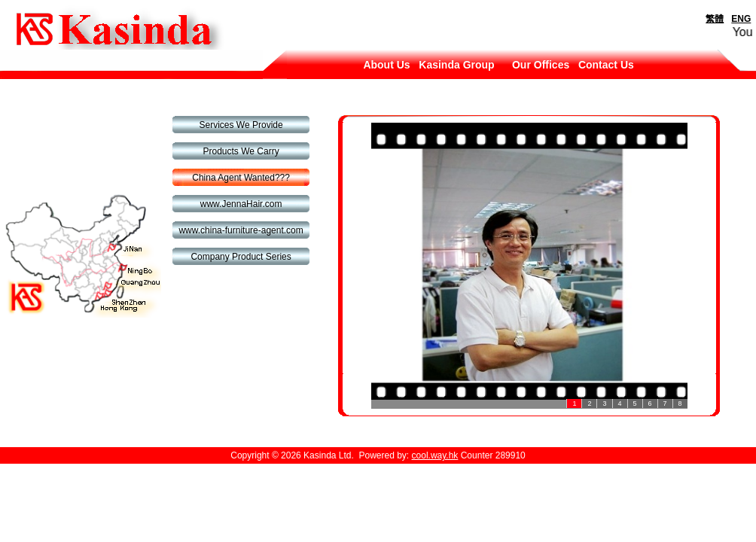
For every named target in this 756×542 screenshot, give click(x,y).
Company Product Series (241, 257)
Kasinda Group (456, 65)
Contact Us (606, 65)
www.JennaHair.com (241, 204)
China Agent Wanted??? (241, 178)
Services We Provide (241, 125)
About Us (386, 65)
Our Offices (541, 65)
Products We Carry (241, 151)
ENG (741, 19)
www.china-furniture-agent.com (241, 230)
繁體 (715, 19)
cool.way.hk (435, 455)
